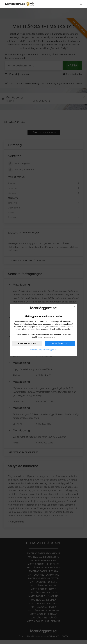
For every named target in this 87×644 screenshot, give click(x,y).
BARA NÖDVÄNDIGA (27, 344)
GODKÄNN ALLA (60, 344)
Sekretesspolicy (36, 350)
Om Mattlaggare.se (50, 350)
